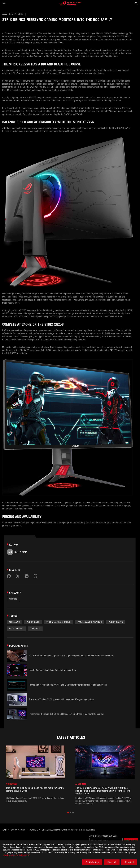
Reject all (112, 862)
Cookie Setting (92, 862)
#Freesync (14, 622)
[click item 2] (73, 812)
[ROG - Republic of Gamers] (70, 3)
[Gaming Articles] (18, 830)
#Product (35, 629)
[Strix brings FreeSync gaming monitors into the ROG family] (69, 830)
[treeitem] (35, 775)
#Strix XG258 (33, 622)
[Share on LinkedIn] (27, 576)
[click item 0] (68, 812)
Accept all (129, 862)
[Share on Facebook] (9, 576)
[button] (4, 3)
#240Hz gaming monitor (90, 622)
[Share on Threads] (35, 576)
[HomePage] (4, 830)
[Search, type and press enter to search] (136, 3)
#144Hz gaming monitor (58, 622)
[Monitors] (34, 830)
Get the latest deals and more (103, 836)
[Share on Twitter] (18, 576)
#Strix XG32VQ (16, 629)
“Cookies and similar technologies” (16, 855)
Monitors (13, 599)
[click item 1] (71, 812)
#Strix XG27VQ (116, 622)
